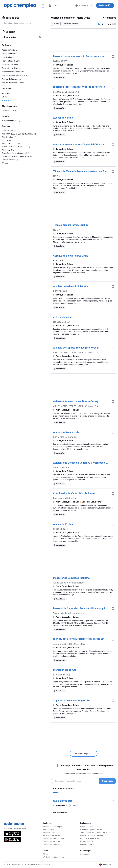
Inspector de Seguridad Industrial (72, 578)
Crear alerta (107, 781)
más (5, 163)
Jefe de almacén (62, 317)
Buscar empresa (49, 833)
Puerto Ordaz (9, 100)
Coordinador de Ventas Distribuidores (74, 493)
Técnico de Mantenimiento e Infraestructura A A (80, 171)
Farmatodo (59, 260)
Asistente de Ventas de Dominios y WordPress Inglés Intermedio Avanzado (82, 463)
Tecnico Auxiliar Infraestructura (71, 225)
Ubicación (9, 32)
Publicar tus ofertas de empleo (92, 835)
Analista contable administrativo (71, 286)
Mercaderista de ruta (65, 670)
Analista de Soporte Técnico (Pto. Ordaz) (76, 348)
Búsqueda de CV (87, 841)
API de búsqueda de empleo (53, 857)
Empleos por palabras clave (53, 838)
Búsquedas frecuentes (51, 835)
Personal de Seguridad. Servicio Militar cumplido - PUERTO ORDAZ (82, 608)
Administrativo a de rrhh (67, 432)
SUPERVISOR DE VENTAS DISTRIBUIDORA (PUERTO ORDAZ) (82, 639)
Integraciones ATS (87, 844)
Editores (46, 854)
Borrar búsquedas (60, 812)
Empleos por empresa (51, 844)
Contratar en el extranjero (90, 838)
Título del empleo (12, 18)
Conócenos (85, 854)
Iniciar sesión (105, 5)
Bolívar (5, 97)
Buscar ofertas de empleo (53, 827)
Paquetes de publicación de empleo (94, 830)
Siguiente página (84, 754)
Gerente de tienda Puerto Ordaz (71, 256)
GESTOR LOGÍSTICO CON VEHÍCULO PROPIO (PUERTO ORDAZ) (82, 87)
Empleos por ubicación (51, 841)
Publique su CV (84, 5)
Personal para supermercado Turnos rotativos (79, 56)
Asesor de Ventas (63, 118)
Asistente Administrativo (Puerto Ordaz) (75, 401)
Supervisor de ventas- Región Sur (72, 701)
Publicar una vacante (88, 827)
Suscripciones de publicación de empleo (96, 833)
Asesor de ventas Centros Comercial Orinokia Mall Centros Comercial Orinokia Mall (82, 145)
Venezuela (6, 93)
